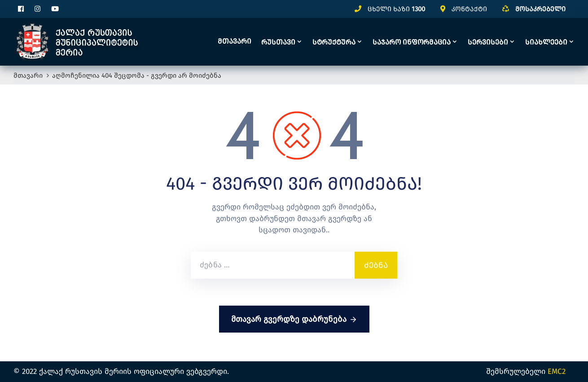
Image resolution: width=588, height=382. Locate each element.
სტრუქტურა (334, 42)
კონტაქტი (469, 9)
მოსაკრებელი (540, 9)
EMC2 (557, 371)
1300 (418, 9)
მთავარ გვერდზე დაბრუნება (294, 320)
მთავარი (235, 41)
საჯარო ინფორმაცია (412, 42)
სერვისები (488, 42)
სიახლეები (546, 42)
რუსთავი (278, 42)
